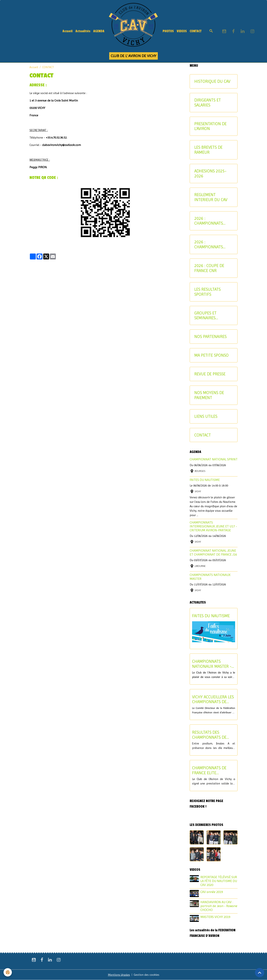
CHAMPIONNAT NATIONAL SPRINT (214, 459)
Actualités (83, 31)
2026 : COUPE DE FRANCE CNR (209, 268)
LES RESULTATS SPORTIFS (207, 292)
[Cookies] (8, 972)
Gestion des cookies (146, 975)
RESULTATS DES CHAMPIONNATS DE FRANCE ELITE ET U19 (211, 735)
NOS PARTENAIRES (210, 336)
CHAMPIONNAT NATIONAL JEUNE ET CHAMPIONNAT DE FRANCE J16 (213, 552)
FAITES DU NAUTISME (205, 480)
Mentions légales (119, 975)
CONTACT (196, 31)
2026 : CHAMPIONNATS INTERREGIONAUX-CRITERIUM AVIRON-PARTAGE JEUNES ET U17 (212, 221)
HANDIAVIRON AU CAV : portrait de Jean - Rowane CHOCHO (219, 906)
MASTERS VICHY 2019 (215, 917)
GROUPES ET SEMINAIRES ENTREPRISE (205, 316)
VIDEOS (182, 31)
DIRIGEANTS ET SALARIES (208, 102)
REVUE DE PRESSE (210, 374)
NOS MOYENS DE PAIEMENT (209, 395)
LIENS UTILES (206, 416)
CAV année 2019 (212, 892)
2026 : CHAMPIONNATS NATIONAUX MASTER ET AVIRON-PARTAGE (213, 244)
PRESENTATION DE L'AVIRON (210, 126)
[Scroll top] (260, 973)
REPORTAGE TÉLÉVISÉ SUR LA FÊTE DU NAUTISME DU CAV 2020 (219, 881)
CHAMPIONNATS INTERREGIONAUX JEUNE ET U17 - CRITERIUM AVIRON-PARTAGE (213, 526)
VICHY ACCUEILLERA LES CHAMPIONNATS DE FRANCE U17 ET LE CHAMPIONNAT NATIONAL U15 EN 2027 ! (213, 699)
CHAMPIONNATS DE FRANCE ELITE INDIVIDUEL (209, 770)
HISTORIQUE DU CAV (212, 81)
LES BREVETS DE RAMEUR (208, 150)
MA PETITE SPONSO (211, 355)
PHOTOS (168, 31)
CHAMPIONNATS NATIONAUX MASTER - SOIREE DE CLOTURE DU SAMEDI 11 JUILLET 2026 (213, 664)
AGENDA (99, 31)
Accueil (67, 31)
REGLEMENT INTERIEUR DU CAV (211, 197)
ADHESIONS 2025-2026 (210, 173)
